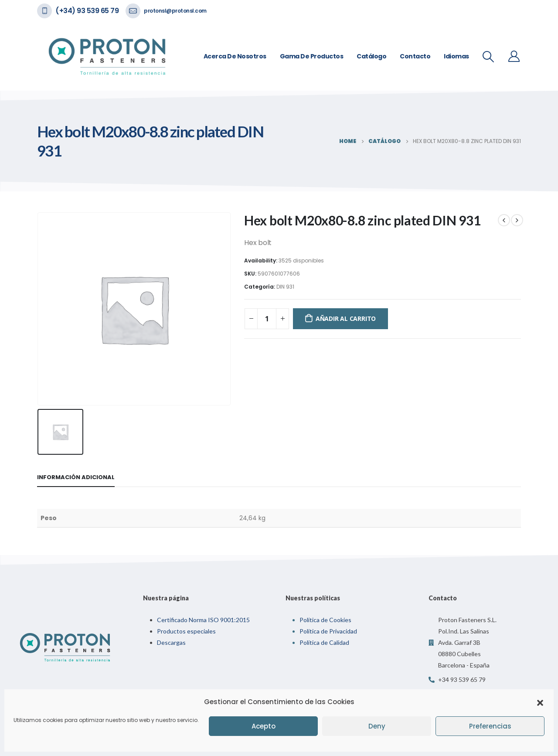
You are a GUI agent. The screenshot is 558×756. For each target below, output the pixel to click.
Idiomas (456, 56)
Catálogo (371, 56)
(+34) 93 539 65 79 (87, 11)
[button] (540, 702)
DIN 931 (285, 287)
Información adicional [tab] (76, 477)
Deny (377, 726)
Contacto (415, 56)
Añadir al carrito (346, 318)
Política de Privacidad (328, 631)
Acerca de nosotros (235, 56)
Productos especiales (186, 631)
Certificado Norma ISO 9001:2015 (203, 620)
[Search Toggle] (488, 57)
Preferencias (490, 726)
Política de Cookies (325, 620)
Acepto (264, 726)
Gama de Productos (312, 56)
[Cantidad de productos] (267, 319)
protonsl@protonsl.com (175, 11)
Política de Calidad (324, 642)
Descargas (171, 642)
